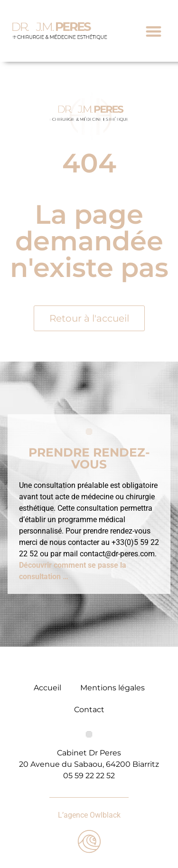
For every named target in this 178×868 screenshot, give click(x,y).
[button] (154, 31)
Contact (89, 710)
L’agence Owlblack (89, 815)
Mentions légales (112, 688)
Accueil (47, 688)
